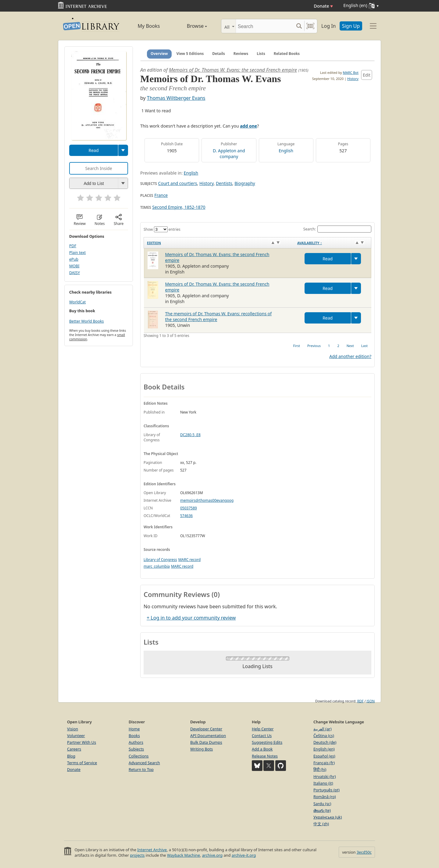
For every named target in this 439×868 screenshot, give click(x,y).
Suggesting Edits (267, 742)
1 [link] (329, 346)
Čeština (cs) (324, 736)
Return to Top (141, 769)
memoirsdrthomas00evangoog (207, 500)
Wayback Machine (184, 855)
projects (137, 855)
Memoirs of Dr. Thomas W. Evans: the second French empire (233, 70)
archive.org (212, 855)
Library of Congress (160, 560)
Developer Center (206, 729)
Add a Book (262, 749)
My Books (149, 26)
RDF (360, 701)
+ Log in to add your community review (191, 618)
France (161, 195)
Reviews (241, 54)
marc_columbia (157, 566)
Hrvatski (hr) (325, 776)
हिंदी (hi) (320, 769)
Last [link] (364, 346)
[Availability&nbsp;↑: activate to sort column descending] (333, 243)
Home (134, 729)
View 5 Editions (190, 54)
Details (219, 54)
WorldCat (77, 302)
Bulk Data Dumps (206, 742)
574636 (186, 516)
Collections (139, 756)
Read (93, 150)
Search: (337, 229)
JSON (371, 701)
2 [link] (338, 346)
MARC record (189, 560)
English (286, 151)
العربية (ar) (322, 729)
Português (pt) (327, 790)
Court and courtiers (178, 183)
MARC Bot (351, 72)
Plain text (77, 253)
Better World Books (87, 321)
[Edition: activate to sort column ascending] (219, 243)
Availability (310, 243)
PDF (73, 246)
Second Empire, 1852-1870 (179, 207)
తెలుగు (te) (322, 810)
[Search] (265, 26)
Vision (73, 729)
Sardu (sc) (322, 804)
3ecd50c (364, 852)
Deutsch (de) (325, 742)
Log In (328, 26)
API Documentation (208, 736)
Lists (261, 54)
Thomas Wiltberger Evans (176, 98)
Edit (367, 75)
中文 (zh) (321, 824)
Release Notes (265, 756)
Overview (159, 54)
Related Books (287, 54)
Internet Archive (152, 850)
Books (134, 736)
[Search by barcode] (310, 26)
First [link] (297, 346)
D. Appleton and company (229, 154)
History (353, 79)
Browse (190, 26)
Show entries (162, 229)
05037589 (189, 508)
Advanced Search (144, 763)
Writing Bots (202, 749)
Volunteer (76, 736)
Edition (154, 243)
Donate (323, 6)
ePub (74, 259)
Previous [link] (314, 346)
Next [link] (350, 346)
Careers (74, 749)
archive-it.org (244, 855)
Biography (245, 183)
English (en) (324, 749)
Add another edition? (350, 356)
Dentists (224, 183)
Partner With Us (82, 742)
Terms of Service (82, 763)
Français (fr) (324, 763)
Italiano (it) (323, 783)
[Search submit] (299, 26)
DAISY (75, 273)
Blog (71, 756)
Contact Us (262, 736)
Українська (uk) (328, 817)
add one (248, 126)
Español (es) (324, 756)
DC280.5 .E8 (190, 435)
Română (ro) (325, 797)
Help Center (263, 729)
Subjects (136, 749)
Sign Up (351, 26)
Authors (136, 742)
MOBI (74, 266)
